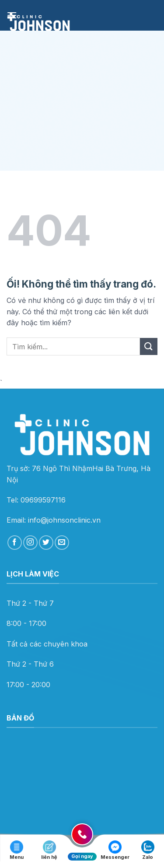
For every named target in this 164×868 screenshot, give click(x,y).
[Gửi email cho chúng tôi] (62, 543)
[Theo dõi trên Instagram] (30, 543)
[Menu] (12, 15)
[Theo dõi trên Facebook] (15, 543)
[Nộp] (149, 346)
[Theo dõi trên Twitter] (46, 543)
